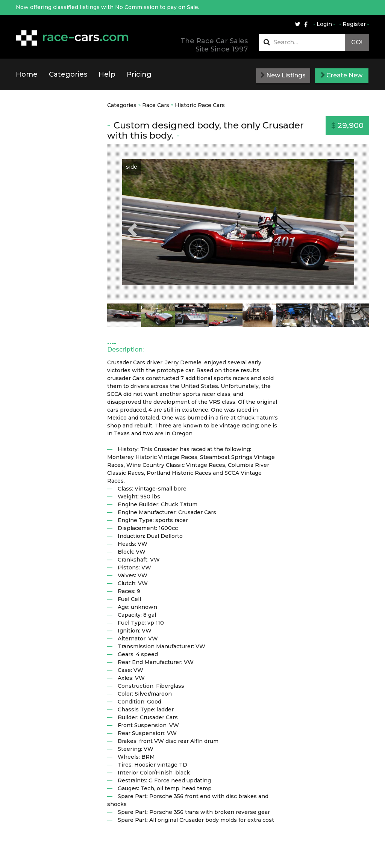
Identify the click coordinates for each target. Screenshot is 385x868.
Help (107, 74)
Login (324, 24)
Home (27, 74)
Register (354, 24)
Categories (68, 74)
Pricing (139, 74)
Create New (342, 75)
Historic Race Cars (200, 105)
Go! (357, 42)
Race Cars (156, 105)
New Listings (283, 75)
